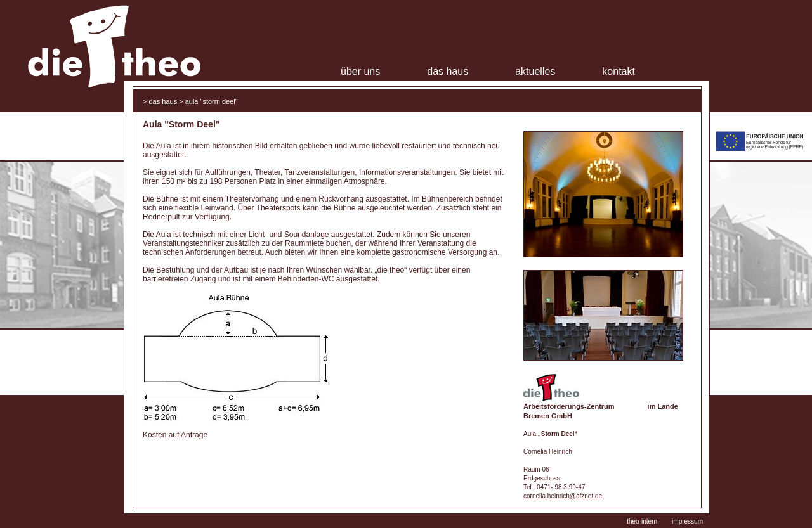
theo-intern (642, 521)
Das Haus (448, 71)
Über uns (360, 71)
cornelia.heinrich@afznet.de (563, 496)
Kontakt (619, 71)
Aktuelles (535, 71)
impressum (687, 521)
